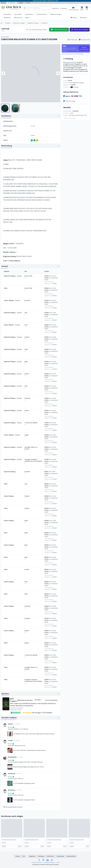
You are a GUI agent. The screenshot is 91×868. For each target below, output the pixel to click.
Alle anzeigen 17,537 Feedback (38, 713)
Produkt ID (44, 23)
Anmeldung (63, 8)
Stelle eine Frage (69, 101)
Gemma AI (18, 18)
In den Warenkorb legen (59, 30)
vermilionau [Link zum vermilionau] (12, 774)
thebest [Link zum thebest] (10, 724)
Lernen (84, 18)
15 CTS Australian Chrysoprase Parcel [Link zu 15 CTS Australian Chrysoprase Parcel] (24, 800)
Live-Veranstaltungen (51, 700)
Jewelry (20, 3)
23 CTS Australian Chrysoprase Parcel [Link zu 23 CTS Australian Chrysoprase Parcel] (24, 783)
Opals (3, 3)
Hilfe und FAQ (50, 856)
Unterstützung (60, 856)
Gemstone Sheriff (71, 62)
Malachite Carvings (33, 23)
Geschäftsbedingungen (49, 862)
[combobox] (37, 8)
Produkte (8, 23)
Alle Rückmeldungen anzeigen (13, 807)
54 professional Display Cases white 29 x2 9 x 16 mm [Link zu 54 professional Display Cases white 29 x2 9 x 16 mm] (28, 767)
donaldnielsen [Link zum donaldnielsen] (12, 757)
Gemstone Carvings (19, 23)
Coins (27, 3)
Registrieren (55, 8)
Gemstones (12, 3)
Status (58, 862)
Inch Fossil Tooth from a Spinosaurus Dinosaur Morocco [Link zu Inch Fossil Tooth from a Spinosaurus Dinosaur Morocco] (30, 750)
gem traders (5, 37)
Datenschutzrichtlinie (37, 862)
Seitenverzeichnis (71, 856)
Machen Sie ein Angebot (80, 30)
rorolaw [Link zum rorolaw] (10, 740)
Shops (74, 18)
